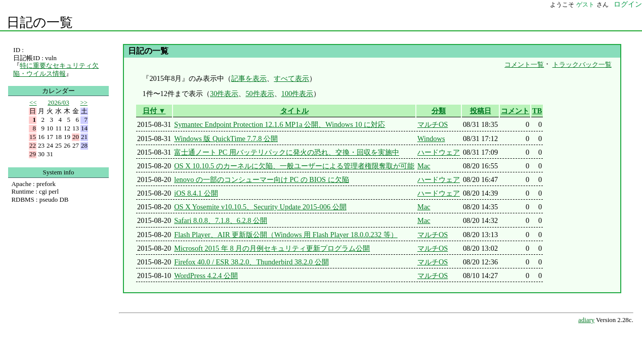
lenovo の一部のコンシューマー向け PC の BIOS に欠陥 (262, 179)
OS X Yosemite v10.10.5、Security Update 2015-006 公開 (260, 207)
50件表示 (260, 94)
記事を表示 (249, 78)
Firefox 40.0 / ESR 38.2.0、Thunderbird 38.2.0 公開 (251, 262)
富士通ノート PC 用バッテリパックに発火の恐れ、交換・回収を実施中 (287, 152)
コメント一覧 (524, 64)
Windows (431, 139)
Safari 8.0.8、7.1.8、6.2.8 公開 (221, 220)
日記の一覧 (40, 22)
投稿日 (481, 111)
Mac (424, 166)
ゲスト (585, 5)
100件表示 (297, 94)
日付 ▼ (154, 111)
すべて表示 (291, 78)
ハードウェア (439, 152)
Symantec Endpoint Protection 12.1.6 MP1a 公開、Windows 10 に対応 (280, 124)
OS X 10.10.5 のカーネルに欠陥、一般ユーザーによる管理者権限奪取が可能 (294, 166)
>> (84, 102)
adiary (586, 320)
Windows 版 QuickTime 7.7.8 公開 (226, 139)
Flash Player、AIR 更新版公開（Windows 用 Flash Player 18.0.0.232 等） (286, 235)
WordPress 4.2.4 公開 (206, 276)
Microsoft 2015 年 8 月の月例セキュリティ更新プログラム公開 (272, 248)
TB (537, 111)
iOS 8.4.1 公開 (196, 193)
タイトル (294, 111)
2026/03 (58, 102)
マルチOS (433, 124)
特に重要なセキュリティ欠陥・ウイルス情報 (56, 70)
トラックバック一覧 (582, 64)
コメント (515, 111)
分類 (439, 111)
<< (33, 102)
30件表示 (224, 94)
